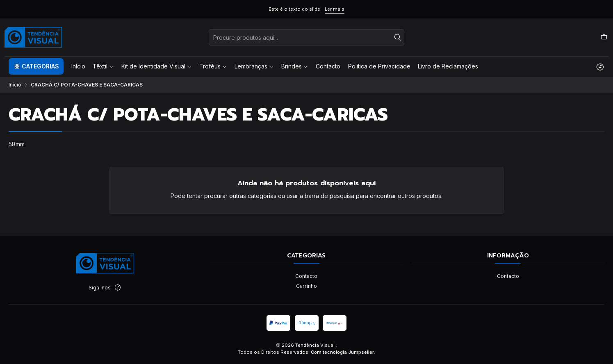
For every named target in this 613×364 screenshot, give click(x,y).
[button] (36, 66)
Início (15, 85)
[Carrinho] (604, 37)
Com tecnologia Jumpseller (342, 352)
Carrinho (306, 286)
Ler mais (335, 9)
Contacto (306, 276)
